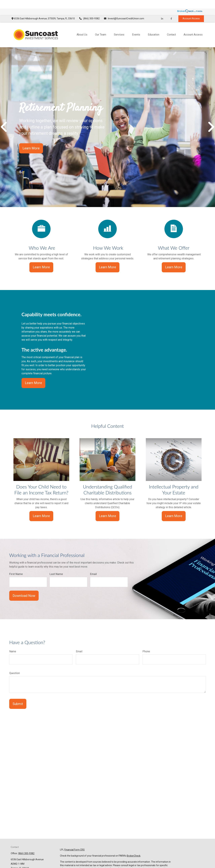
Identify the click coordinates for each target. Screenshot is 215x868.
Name (13, 643)
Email (93, 565)
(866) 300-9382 (89, 10)
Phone (146, 643)
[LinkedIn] (162, 10)
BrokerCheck (134, 847)
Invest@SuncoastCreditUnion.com (124, 10)
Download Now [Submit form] (24, 587)
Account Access (191, 10)
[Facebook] (171, 10)
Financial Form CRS (74, 841)
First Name (16, 565)
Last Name (56, 565)
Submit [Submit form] (18, 695)
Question (15, 665)
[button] (82, 26)
